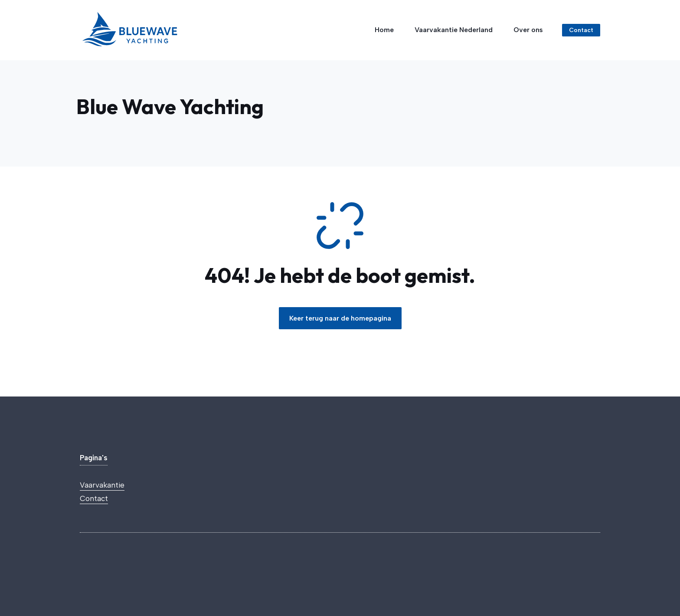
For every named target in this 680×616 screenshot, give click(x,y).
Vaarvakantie (102, 485)
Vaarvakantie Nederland (454, 30)
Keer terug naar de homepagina (340, 318)
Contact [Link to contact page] (581, 30)
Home (384, 30)
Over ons (528, 30)
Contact (94, 498)
